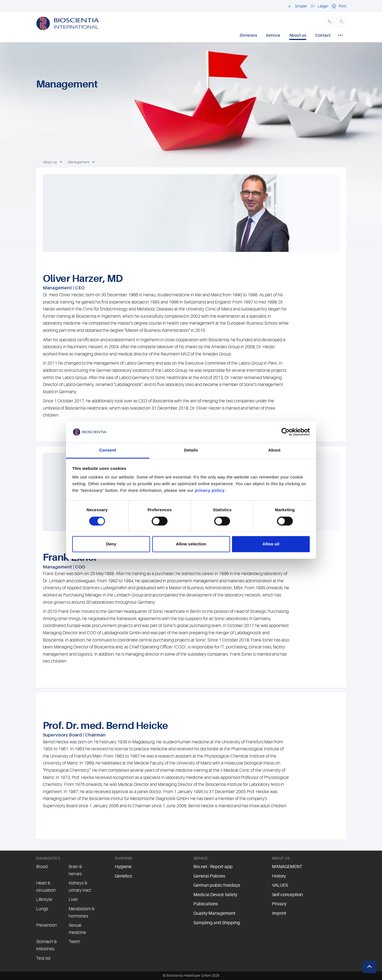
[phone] (330, 22)
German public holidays (217, 885)
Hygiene (123, 867)
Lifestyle (44, 899)
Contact (323, 35)
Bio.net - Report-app (213, 867)
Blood (42, 867)
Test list (43, 958)
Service (273, 35)
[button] (297, 6)
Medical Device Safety (215, 895)
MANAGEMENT (287, 867)
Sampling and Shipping (217, 923)
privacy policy (210, 491)
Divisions (248, 35)
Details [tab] (191, 450)
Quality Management (214, 913)
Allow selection (191, 544)
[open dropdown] (61, 162)
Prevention (47, 925)
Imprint (279, 913)
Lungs (42, 909)
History (279, 876)
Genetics (123, 876)
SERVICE (201, 858)
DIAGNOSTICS (48, 858)
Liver (73, 899)
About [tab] (274, 450)
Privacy (279, 904)
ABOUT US (281, 858)
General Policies (209, 876)
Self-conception (287, 895)
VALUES (280, 885)
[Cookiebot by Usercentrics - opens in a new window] (285, 432)
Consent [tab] (108, 450)
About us (298, 35)
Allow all (271, 544)
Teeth (74, 942)
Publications (206, 904)
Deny (111, 544)
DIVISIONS (123, 858)
